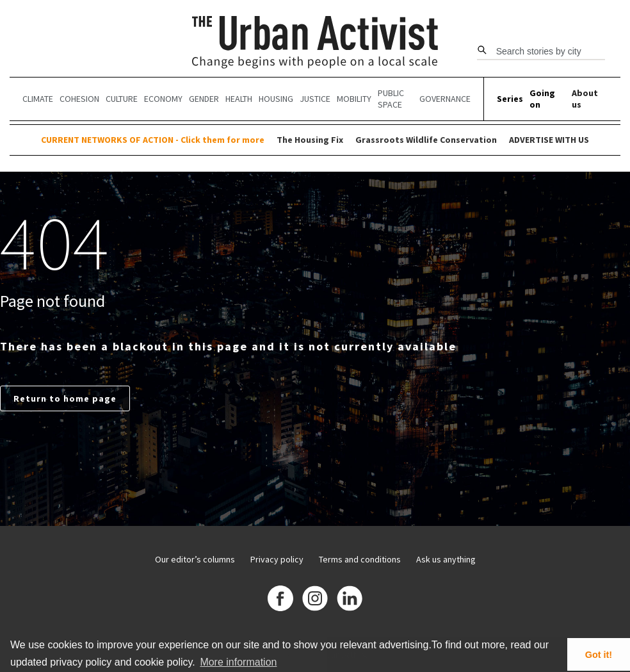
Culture (122, 99)
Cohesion (79, 99)
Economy (163, 99)
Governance (445, 99)
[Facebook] (280, 600)
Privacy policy (277, 559)
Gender (204, 99)
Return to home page (65, 398)
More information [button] (238, 662)
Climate (38, 99)
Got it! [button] (599, 655)
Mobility (354, 99)
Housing (276, 99)
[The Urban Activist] (315, 43)
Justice (315, 99)
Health (239, 99)
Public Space (391, 99)
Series (510, 99)
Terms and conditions (360, 559)
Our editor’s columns (195, 559)
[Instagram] (315, 600)
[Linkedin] (350, 600)
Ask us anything (446, 559)
